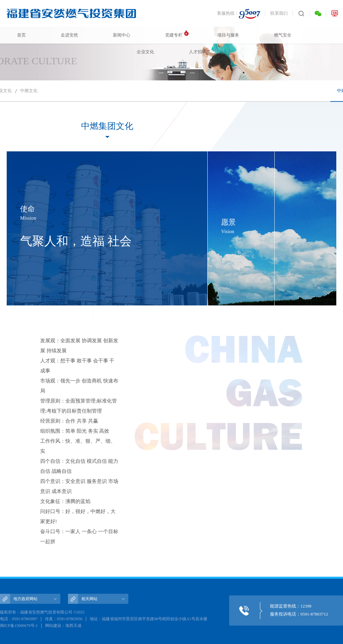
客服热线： (239, 14)
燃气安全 (283, 35)
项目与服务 (228, 35)
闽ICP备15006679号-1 (19, 626)
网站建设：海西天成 (63, 626)
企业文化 (145, 52)
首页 (21, 35)
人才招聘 (198, 52)
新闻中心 (122, 35)
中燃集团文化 (107, 126)
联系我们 (279, 13)
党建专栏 (174, 35)
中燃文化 (29, 91)
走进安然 (69, 35)
